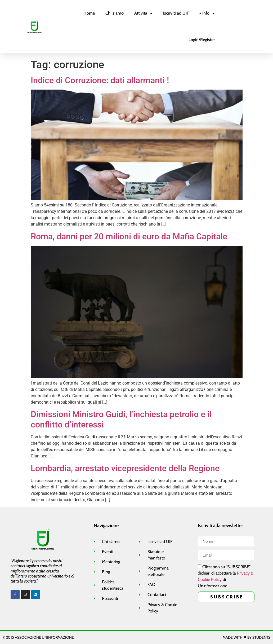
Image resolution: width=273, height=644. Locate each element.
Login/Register (202, 40)
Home (89, 13)
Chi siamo (115, 13)
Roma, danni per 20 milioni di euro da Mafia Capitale (129, 236)
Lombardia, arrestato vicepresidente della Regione (125, 468)
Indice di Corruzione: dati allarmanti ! (100, 80)
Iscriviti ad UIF (176, 13)
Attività (143, 13)
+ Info (207, 13)
